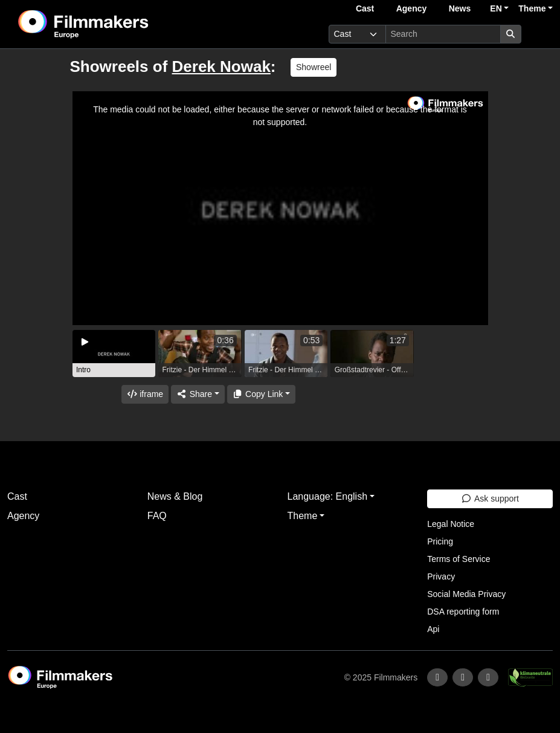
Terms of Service (459, 559)
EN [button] (496, 8)
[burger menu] (539, 34)
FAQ (157, 516)
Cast (365, 8)
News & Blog (175, 496)
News (460, 8)
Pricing (440, 541)
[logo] (113, 24)
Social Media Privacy (466, 594)
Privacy (441, 576)
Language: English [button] (328, 496)
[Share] (198, 394)
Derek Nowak (221, 66)
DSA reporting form (463, 612)
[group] (114, 354)
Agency (412, 8)
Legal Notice (451, 524)
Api (433, 629)
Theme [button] (532, 8)
